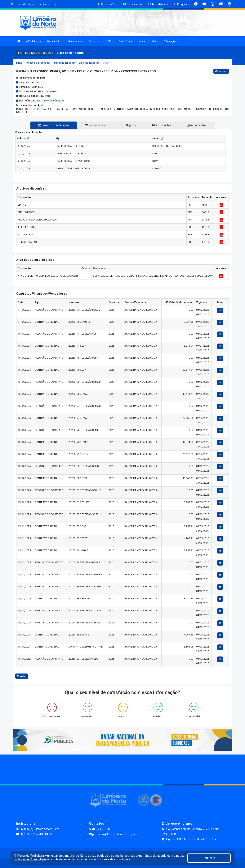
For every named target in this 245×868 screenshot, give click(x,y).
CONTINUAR (209, 858)
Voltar (22, 676)
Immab (143, 41)
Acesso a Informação (39, 63)
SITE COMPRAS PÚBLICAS (50, 101)
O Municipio (55, 41)
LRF (110, 41)
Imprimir (221, 71)
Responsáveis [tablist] (96, 125)
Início (19, 63)
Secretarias (76, 41)
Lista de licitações (89, 63)
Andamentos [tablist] (197, 125)
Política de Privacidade (30, 859)
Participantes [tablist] (162, 125)
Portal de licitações (65, 63)
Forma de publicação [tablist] (54, 125)
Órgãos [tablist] (129, 125)
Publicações (172, 41)
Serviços (95, 41)
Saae (155, 41)
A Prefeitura (34, 41)
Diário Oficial (126, 41)
